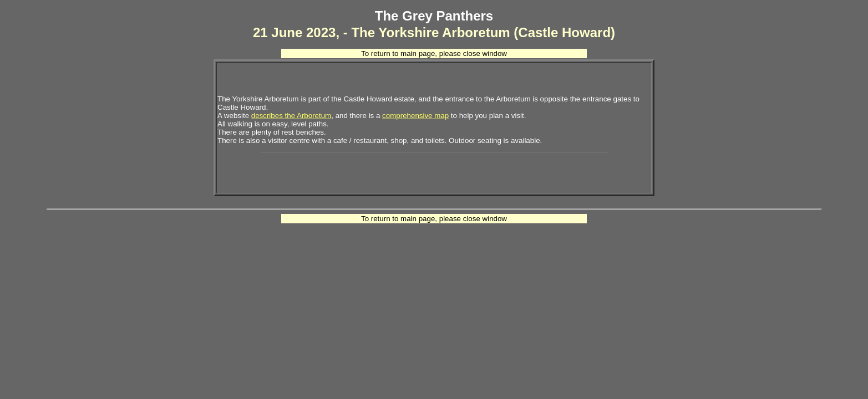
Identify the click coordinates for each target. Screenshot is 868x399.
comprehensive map (415, 116)
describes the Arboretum (291, 116)
